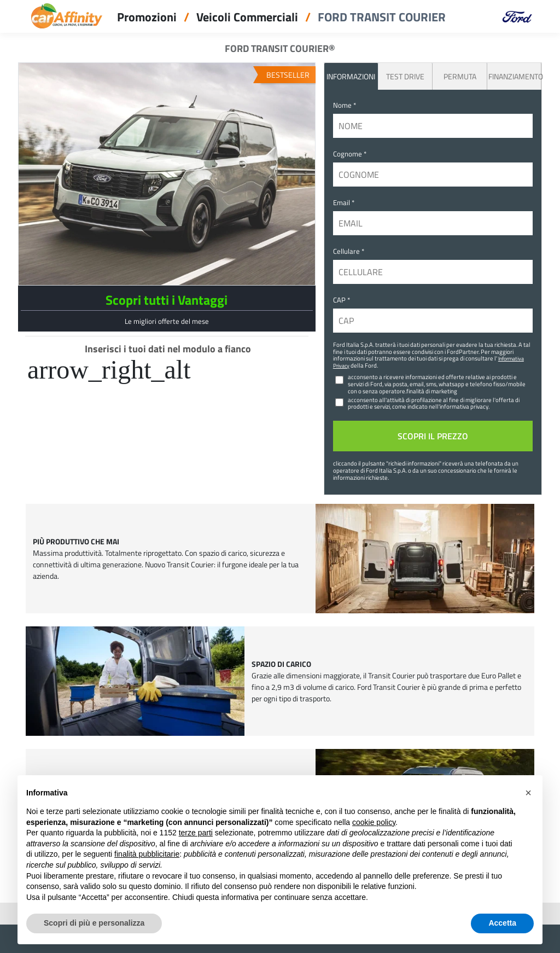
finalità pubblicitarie (147, 854)
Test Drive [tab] (405, 76)
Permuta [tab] (460, 76)
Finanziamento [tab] (515, 76)
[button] (528, 793)
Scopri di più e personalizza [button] (94, 923)
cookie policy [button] (374, 822)
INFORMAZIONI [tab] (351, 76)
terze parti (196, 833)
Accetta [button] (502, 923)
